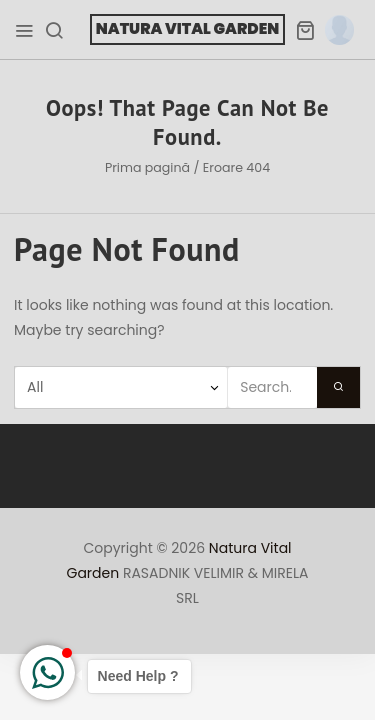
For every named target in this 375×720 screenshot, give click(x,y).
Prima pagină (147, 167)
